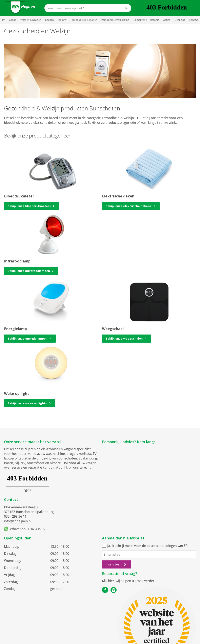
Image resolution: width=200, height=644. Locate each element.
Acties (167, 20)
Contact (194, 20)
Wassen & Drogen (31, 20)
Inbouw (62, 20)
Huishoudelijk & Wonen (84, 20)
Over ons (180, 20)
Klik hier (108, 581)
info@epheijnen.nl (18, 521)
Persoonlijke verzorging (115, 20)
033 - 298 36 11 (15, 516)
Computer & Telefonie (146, 20)
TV (3, 20)
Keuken (49, 20)
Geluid (13, 20)
